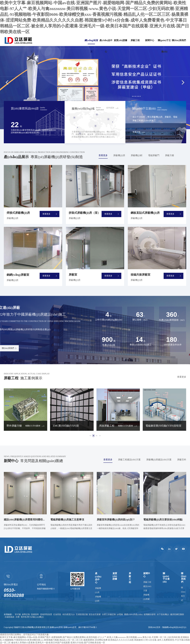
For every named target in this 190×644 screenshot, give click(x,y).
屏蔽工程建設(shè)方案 (129, 460)
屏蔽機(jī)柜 (137, 155)
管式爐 (18, 614)
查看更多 (103, 155)
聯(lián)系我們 (179, 40)
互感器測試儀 (82, 614)
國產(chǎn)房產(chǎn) (133, 614)
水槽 (17, 617)
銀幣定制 (26, 614)
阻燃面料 (35, 614)
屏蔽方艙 (170, 155)
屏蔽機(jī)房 (119, 155)
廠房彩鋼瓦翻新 (177, 614)
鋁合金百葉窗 (95, 614)
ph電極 (120, 614)
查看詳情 (136, 132)
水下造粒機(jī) (163, 614)
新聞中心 (150, 40)
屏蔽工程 (135, 40)
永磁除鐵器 (9, 617)
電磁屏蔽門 (154, 155)
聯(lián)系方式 (183, 594)
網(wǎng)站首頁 (91, 46)
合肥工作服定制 (109, 614)
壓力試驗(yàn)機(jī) (35, 617)
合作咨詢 (110, 108)
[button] (90, 436)
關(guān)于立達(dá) (164, 46)
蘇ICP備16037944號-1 (88, 627)
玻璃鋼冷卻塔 (150, 614)
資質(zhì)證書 (121, 40)
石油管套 (57, 614)
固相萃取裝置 (46, 614)
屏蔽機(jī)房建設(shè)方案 (159, 460)
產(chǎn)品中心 (106, 46)
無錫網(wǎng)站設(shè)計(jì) (174, 627)
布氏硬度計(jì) (68, 614)
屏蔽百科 (182, 460)
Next (183, 82)
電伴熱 (24, 617)
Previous (7, 82)
